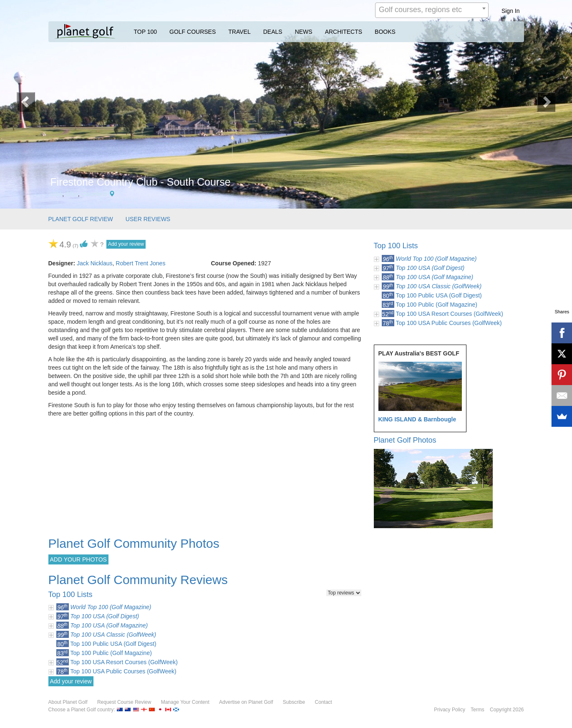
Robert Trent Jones (140, 263)
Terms (478, 710)
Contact (324, 702)
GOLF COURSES (193, 32)
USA (57, 194)
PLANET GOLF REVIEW (81, 219)
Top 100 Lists (396, 246)
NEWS (304, 32)
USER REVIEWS (148, 219)
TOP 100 (146, 32)
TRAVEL (239, 32)
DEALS (273, 32)
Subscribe (294, 702)
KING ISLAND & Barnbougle (417, 419)
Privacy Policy (450, 710)
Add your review (126, 244)
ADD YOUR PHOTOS (78, 559)
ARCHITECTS (344, 32)
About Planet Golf (68, 702)
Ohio (72, 194)
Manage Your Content (185, 702)
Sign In (511, 11)
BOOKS (385, 32)
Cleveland (94, 194)
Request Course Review (124, 702)
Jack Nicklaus (95, 263)
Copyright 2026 (507, 710)
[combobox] (432, 10)
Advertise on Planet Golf (246, 702)
